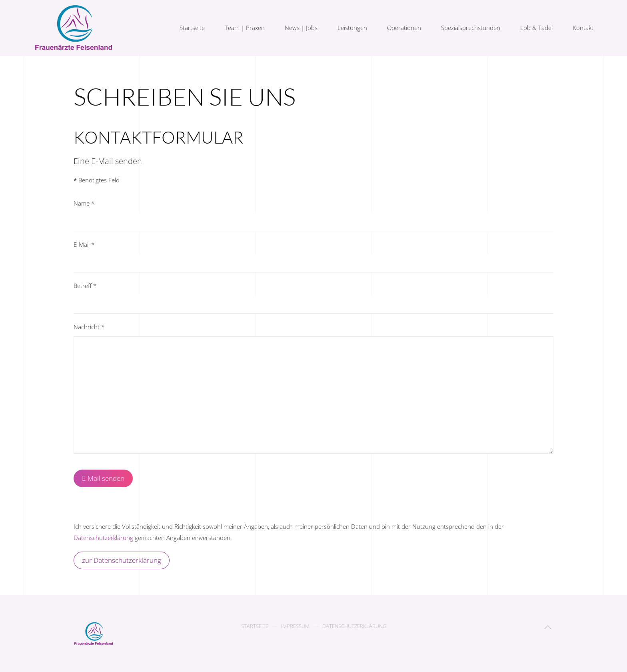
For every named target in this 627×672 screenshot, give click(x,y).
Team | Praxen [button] (245, 28)
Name (84, 203)
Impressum (295, 627)
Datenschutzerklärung (103, 538)
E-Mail (84, 244)
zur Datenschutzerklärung (122, 560)
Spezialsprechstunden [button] (471, 28)
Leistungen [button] (352, 28)
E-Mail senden (103, 478)
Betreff (85, 286)
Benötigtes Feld (97, 180)
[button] (548, 627)
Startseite (192, 28)
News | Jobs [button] (301, 28)
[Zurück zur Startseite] (75, 28)
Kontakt (583, 28)
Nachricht (89, 327)
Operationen (404, 28)
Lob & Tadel (536, 28)
